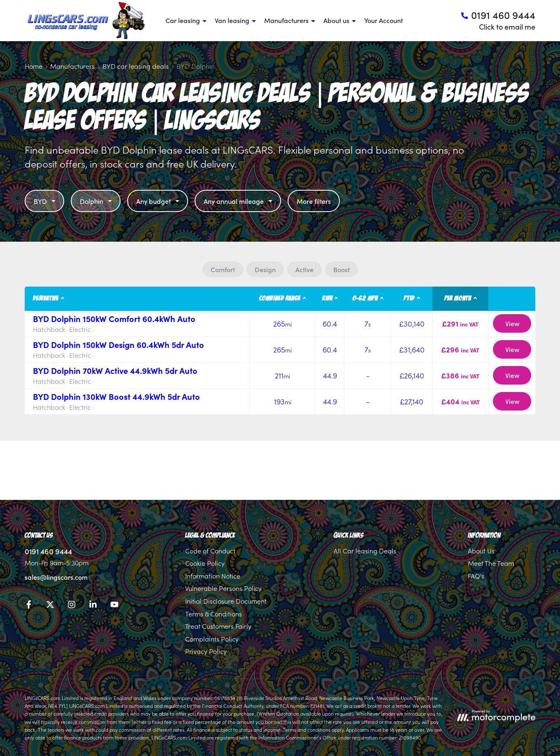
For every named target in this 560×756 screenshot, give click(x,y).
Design (265, 269)
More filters (314, 201)
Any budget (159, 201)
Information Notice (213, 576)
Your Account (383, 20)
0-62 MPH (365, 298)
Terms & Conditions (214, 614)
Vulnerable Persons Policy (223, 588)
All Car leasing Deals (365, 551)
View (512, 323)
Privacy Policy (206, 651)
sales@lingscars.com (56, 577)
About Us (481, 551)
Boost (342, 269)
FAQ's (476, 576)
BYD (46, 201)
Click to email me (507, 27)
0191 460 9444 (48, 551)
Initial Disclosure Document (226, 601)
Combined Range (280, 298)
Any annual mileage (239, 201)
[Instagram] (72, 606)
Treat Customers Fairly (218, 626)
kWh (327, 298)
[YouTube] (114, 606)
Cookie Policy (205, 563)
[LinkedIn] (93, 606)
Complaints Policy (212, 639)
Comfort (223, 269)
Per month (458, 298)
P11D (409, 298)
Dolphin (97, 201)
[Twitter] (50, 606)
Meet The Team (491, 563)
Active (304, 269)
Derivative (46, 298)
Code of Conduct (210, 551)
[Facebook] (29, 606)
